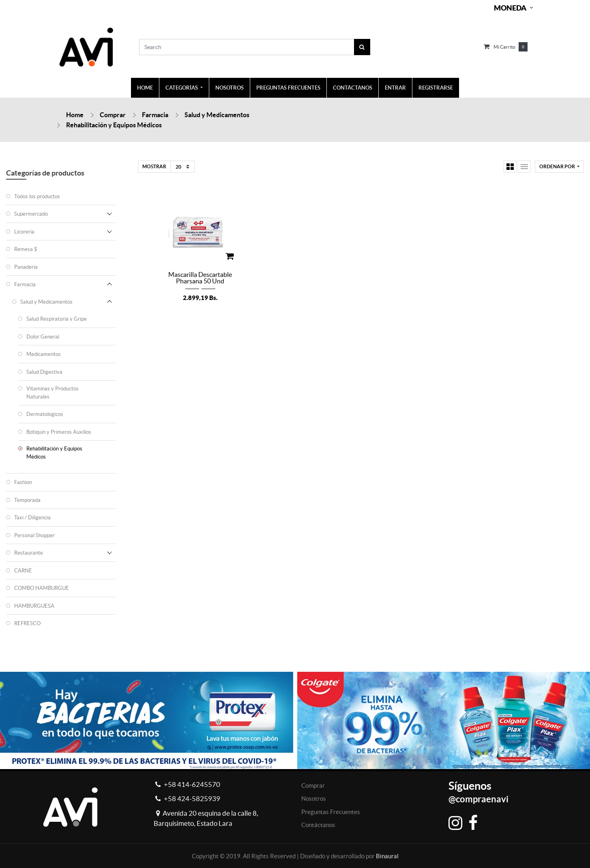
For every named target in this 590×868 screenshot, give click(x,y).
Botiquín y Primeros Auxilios (59, 432)
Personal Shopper (34, 535)
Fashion (23, 482)
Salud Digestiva (44, 372)
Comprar (113, 115)
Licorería (24, 232)
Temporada (27, 500)
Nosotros (314, 798)
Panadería (26, 267)
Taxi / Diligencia (32, 518)
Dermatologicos (45, 414)
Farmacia (155, 115)
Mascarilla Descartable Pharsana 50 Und (200, 278)
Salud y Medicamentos (217, 115)
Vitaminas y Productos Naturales (53, 393)
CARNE (23, 571)
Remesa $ (26, 249)
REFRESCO (27, 623)
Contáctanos (318, 825)
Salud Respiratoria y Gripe (57, 319)
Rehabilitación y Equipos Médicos (114, 125)
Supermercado (31, 214)
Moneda (510, 8)
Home (75, 115)
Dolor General (43, 337)
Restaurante (29, 553)
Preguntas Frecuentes (331, 812)
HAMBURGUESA (34, 606)
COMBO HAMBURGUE (42, 588)
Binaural (387, 856)
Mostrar (154, 166)
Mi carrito (504, 47)
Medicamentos (44, 354)
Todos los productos (37, 196)
